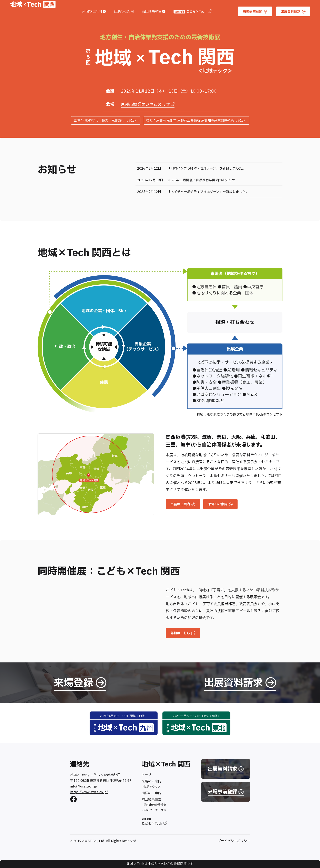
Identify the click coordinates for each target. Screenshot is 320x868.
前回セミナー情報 (155, 810)
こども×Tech (192, 12)
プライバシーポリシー (234, 841)
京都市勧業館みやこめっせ (148, 105)
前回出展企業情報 (155, 805)
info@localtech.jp (84, 786)
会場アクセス (152, 787)
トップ (147, 775)
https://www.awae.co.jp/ (89, 792)
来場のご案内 (94, 11)
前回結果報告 (154, 11)
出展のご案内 (124, 11)
